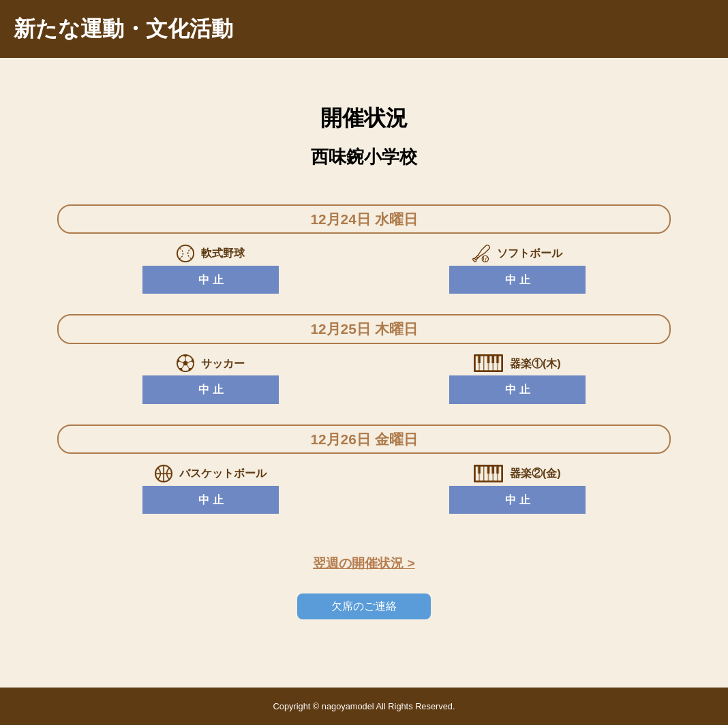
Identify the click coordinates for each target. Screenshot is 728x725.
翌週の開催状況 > (364, 563)
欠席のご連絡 (364, 606)
